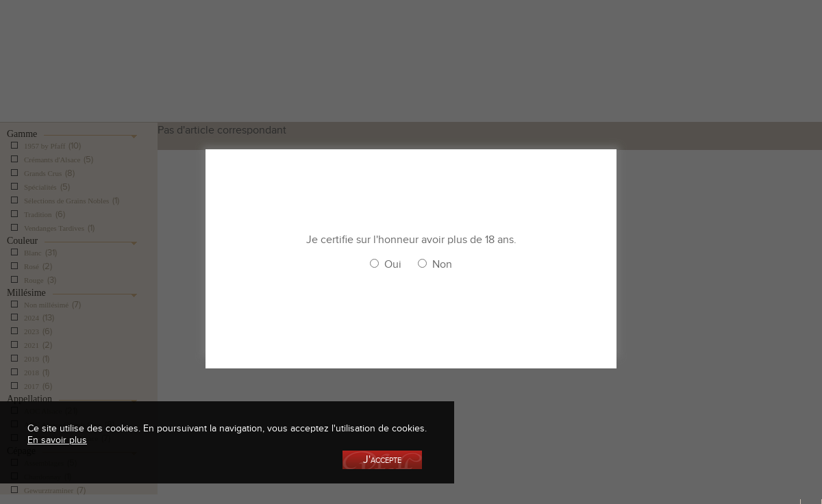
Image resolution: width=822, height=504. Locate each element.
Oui (393, 264)
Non (442, 264)
